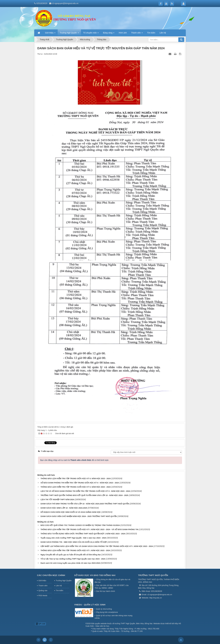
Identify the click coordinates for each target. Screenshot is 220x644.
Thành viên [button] (137, 34)
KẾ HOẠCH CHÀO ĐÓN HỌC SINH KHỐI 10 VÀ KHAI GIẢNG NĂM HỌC (71, 512)
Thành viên (43, 586)
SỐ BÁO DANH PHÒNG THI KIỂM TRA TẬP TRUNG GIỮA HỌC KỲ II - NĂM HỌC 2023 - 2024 (80, 483)
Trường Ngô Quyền (62, 581)
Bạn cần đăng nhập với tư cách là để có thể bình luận (74, 460)
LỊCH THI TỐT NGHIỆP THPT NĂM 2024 (57, 500)
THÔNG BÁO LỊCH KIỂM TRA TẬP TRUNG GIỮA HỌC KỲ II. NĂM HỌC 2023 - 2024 (76, 479)
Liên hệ (59, 586)
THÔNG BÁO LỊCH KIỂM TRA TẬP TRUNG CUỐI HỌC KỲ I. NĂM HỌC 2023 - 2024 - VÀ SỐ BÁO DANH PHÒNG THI (89, 529)
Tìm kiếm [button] (151, 33)
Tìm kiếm (59, 590)
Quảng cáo (43, 590)
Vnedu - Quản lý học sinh (90, 605)
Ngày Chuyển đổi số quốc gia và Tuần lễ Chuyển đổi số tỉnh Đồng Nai (71, 555)
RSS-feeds (43, 596)
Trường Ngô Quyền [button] (69, 34)
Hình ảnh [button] (123, 33)
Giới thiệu (42, 581)
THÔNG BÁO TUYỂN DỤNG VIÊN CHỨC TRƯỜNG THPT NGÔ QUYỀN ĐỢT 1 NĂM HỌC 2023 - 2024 (83, 534)
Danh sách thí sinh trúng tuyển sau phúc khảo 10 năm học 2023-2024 (70, 563)
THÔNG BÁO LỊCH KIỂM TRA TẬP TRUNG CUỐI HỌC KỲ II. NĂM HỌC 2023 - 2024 (76, 487)
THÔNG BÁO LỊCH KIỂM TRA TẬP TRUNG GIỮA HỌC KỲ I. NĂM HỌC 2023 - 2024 (75, 550)
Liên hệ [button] (163, 33)
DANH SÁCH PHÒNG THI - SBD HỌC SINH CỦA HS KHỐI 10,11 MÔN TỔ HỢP (74, 542)
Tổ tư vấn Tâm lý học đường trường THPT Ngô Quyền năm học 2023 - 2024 (73, 559)
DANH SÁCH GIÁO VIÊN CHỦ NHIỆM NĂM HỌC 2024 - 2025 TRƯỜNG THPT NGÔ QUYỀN (79, 516)
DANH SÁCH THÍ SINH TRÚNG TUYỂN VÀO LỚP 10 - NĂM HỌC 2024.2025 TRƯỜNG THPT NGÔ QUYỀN (85, 504)
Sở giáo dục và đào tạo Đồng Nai (95, 575)
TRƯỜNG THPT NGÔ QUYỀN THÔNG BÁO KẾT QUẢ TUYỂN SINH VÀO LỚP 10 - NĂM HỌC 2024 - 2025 (84, 495)
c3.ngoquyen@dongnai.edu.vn (65, 3)
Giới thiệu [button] (50, 34)
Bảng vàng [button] (109, 34)
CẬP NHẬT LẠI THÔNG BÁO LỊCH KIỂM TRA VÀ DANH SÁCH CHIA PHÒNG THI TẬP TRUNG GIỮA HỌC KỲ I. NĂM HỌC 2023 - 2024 (97, 546)
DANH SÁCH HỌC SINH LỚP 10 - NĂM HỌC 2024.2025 (64, 508)
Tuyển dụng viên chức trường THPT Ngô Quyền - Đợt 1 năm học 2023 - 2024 (73, 538)
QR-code (40, 624)
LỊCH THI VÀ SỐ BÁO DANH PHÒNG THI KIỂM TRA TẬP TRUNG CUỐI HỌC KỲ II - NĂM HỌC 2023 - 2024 (85, 491)
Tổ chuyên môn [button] (91, 34)
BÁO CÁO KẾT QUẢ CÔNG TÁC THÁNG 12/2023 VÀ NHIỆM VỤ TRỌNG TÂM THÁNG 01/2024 (80, 525)
